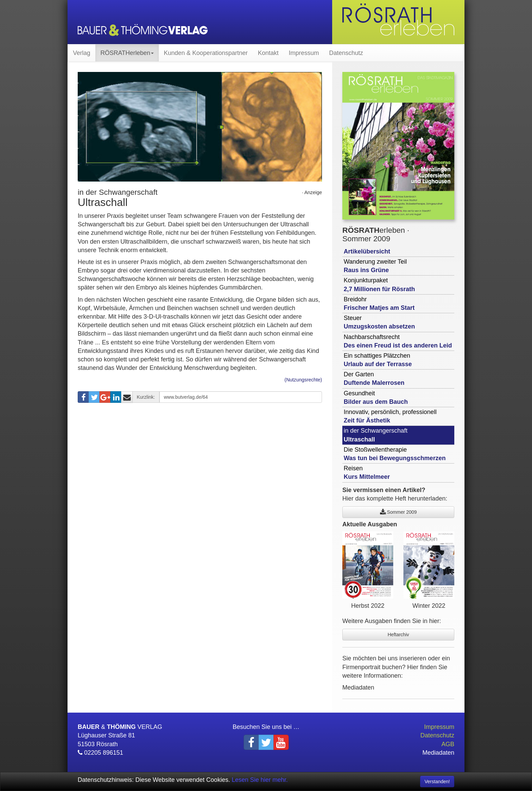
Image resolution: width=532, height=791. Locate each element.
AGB (448, 744)
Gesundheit (376, 398)
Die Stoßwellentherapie (395, 454)
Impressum (304, 53)
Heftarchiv (398, 635)
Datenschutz (346, 53)
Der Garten (374, 379)
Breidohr (379, 304)
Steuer (379, 322)
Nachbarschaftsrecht (398, 341)
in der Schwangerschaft (376, 435)
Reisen (367, 473)
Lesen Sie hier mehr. (260, 780)
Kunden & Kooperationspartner (206, 53)
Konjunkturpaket (379, 285)
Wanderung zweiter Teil (375, 266)
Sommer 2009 (398, 512)
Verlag (82, 53)
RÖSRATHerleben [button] (127, 53)
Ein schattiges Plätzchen (378, 360)
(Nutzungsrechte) (303, 380)
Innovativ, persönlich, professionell (390, 416)
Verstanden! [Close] (437, 781)
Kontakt (268, 53)
